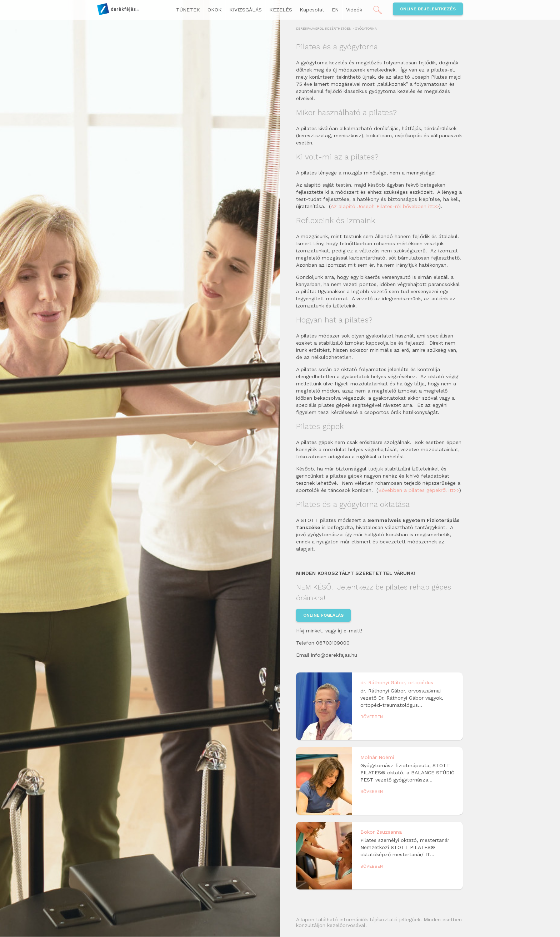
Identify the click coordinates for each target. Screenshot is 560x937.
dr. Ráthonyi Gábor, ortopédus (397, 682)
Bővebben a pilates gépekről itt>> (419, 490)
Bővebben (372, 717)
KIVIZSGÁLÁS (246, 10)
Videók (354, 10)
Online (428, 9)
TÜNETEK (188, 10)
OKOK (215, 10)
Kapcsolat (312, 10)
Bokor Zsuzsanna (381, 832)
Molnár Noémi (377, 757)
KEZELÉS (281, 10)
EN (335, 10)
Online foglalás (323, 615)
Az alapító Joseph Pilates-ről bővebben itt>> (385, 206)
